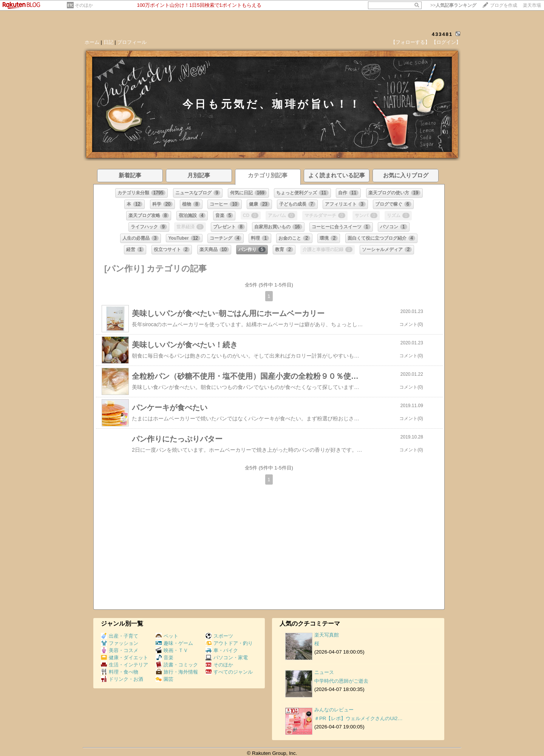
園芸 (165, 679)
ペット (167, 636)
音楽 (165, 658)
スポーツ (219, 636)
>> (453, 5)
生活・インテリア (124, 665)
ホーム (92, 42)
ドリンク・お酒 (122, 679)
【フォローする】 (410, 42)
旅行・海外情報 (177, 672)
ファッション (120, 643)
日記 (108, 42)
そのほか (84, 5)
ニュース (324, 672)
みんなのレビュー (334, 710)
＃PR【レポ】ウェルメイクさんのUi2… (359, 718)
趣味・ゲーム (174, 643)
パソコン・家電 (227, 658)
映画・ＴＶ (172, 650)
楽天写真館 (327, 635)
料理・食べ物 (120, 672)
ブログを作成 (504, 5)
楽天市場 (532, 5)
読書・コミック (177, 665)
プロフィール (132, 42)
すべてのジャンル (229, 672)
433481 (442, 34)
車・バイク (222, 650)
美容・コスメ (120, 650)
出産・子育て (120, 636)
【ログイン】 (446, 42)
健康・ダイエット (124, 658)
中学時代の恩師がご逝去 (341, 681)
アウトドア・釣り (229, 643)
